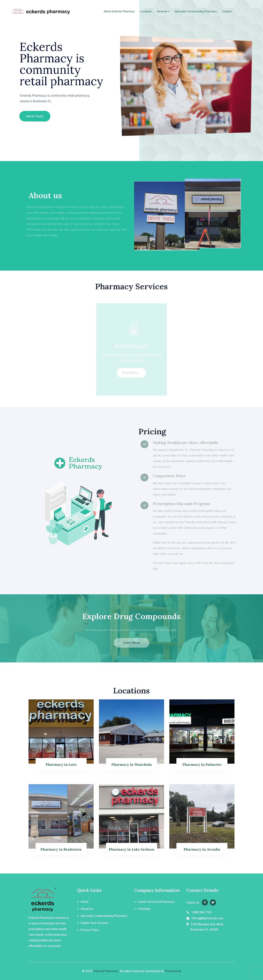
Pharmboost (173, 971)
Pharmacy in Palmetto (202, 764)
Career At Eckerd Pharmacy (156, 902)
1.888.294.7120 (202, 912)
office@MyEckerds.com (207, 918)
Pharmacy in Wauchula (132, 764)
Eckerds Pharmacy (106, 971)
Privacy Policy (90, 930)
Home (85, 902)
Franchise (144, 909)
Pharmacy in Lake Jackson (132, 849)
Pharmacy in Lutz (61, 764)
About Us (87, 909)
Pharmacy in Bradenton (61, 849)
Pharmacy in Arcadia (202, 849)
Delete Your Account (94, 923)
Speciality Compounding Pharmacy (104, 916)
